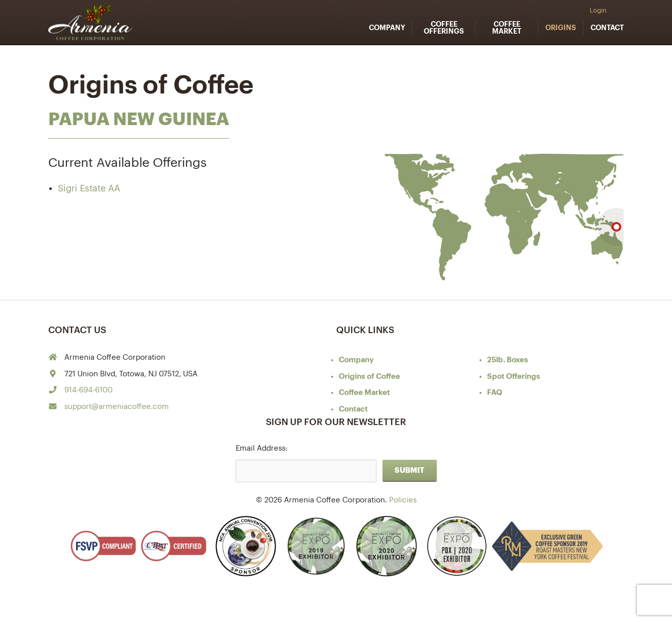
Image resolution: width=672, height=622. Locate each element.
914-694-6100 (88, 390)
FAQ (495, 393)
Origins (561, 28)
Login (598, 10)
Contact (607, 28)
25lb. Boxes (508, 360)
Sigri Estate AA (89, 188)
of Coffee (369, 377)
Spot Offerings (514, 377)
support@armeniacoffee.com (117, 407)
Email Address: (262, 448)
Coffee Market (507, 28)
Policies (403, 500)
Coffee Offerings (444, 28)
